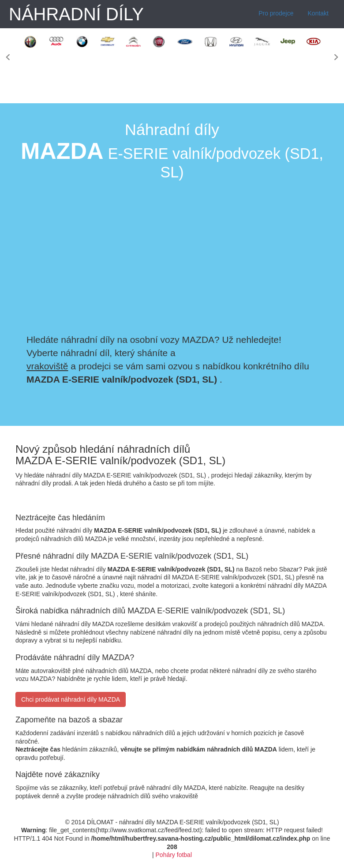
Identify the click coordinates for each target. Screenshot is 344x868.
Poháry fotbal (174, 855)
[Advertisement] (264, 256)
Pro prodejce (276, 13)
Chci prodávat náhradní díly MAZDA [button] (71, 699)
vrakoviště (47, 366)
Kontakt (318, 13)
